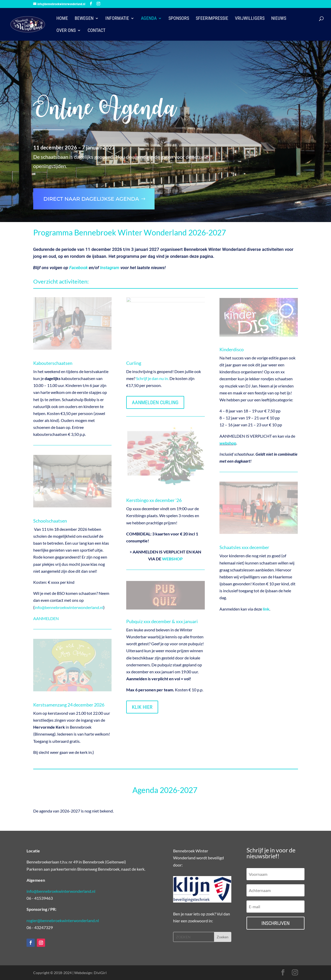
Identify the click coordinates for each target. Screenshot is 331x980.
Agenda (149, 19)
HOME (62, 19)
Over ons (66, 31)
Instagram (110, 268)
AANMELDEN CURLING (155, 402)
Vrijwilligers (250, 19)
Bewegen (84, 19)
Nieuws (279, 19)
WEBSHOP (172, 559)
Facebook (79, 268)
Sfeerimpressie (212, 19)
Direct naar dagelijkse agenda (91, 199)
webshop (228, 443)
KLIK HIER (142, 707)
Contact (96, 31)
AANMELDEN (46, 618)
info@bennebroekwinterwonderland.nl (69, 607)
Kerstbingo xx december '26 (154, 500)
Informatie (117, 19)
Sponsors (179, 19)
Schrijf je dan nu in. (152, 378)
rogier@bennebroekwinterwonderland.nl (63, 920)
